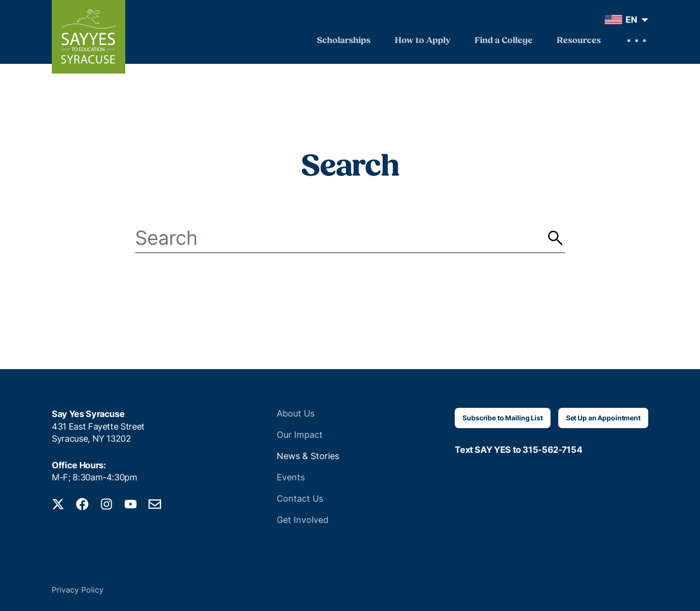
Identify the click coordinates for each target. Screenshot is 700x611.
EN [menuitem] (631, 20)
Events (291, 477)
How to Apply (423, 41)
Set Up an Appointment (603, 418)
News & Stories (308, 456)
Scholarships (344, 41)
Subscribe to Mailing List (503, 418)
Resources (579, 41)
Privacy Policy (78, 590)
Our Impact (300, 435)
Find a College (504, 41)
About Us (296, 413)
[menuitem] (624, 20)
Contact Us (300, 499)
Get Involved (303, 520)
